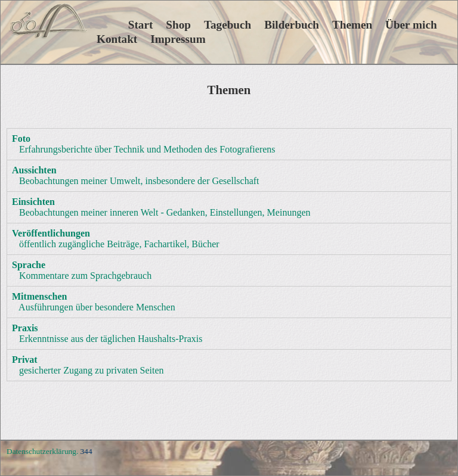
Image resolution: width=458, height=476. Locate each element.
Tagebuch (228, 25)
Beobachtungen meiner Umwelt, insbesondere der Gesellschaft (136, 175)
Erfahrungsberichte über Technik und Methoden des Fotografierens (144, 144)
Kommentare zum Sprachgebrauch (82, 270)
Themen (352, 25)
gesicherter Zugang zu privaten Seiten (88, 365)
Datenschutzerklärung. (42, 451)
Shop (178, 25)
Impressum (178, 39)
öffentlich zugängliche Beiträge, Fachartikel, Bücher (116, 239)
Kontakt (117, 39)
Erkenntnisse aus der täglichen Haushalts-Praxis (107, 333)
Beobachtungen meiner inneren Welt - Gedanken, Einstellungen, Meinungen (161, 207)
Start (125, 25)
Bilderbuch (292, 25)
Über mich (411, 25)
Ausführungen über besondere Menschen (94, 302)
